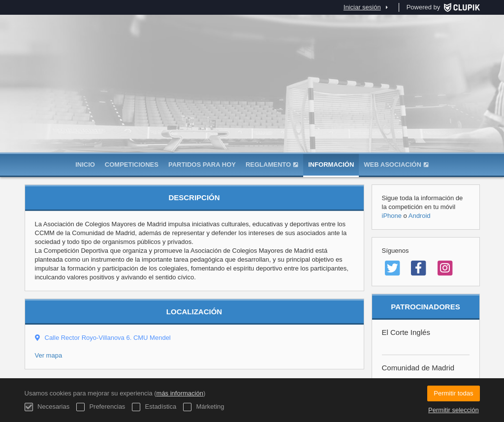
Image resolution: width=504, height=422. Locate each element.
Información (331, 165)
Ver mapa (49, 355)
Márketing (204, 407)
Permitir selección (454, 410)
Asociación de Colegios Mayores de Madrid (252, 103)
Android (420, 216)
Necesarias (47, 407)
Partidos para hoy (202, 165)
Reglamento (272, 165)
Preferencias (101, 407)
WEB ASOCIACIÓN (396, 165)
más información (180, 393)
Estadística (154, 407)
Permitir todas (453, 393)
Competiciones (132, 165)
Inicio (85, 165)
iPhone (392, 216)
